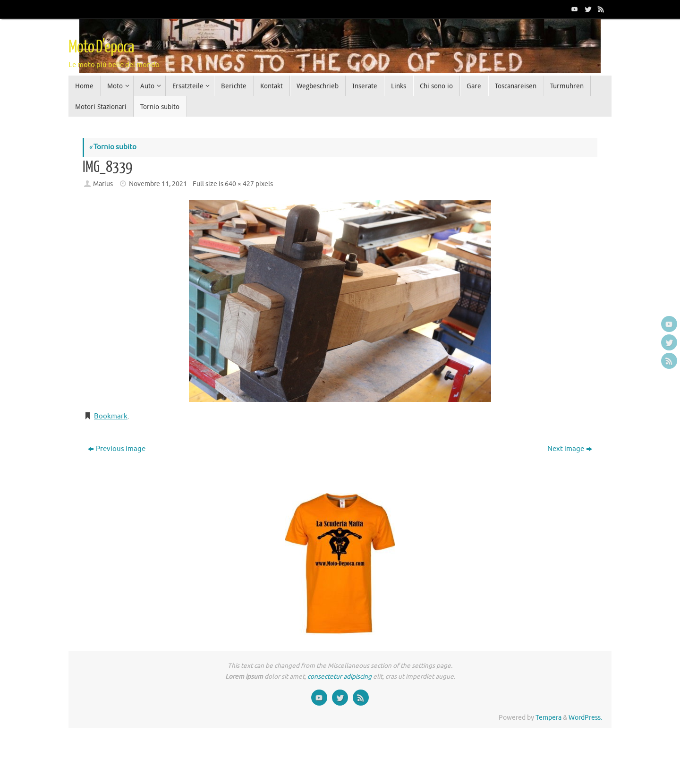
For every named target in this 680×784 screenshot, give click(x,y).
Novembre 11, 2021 (158, 184)
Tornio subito (113, 147)
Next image (570, 449)
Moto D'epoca (101, 47)
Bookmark (111, 416)
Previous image (117, 449)
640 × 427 (239, 184)
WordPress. (585, 718)
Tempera (548, 718)
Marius (103, 184)
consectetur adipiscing (340, 677)
